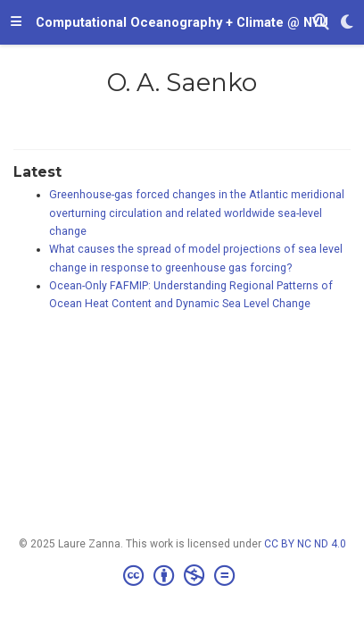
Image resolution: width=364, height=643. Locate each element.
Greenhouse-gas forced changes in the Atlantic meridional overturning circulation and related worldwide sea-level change (197, 213)
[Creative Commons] (182, 576)
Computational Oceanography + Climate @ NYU (182, 22)
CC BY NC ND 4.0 (305, 544)
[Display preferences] (347, 23)
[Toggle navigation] (16, 22)
